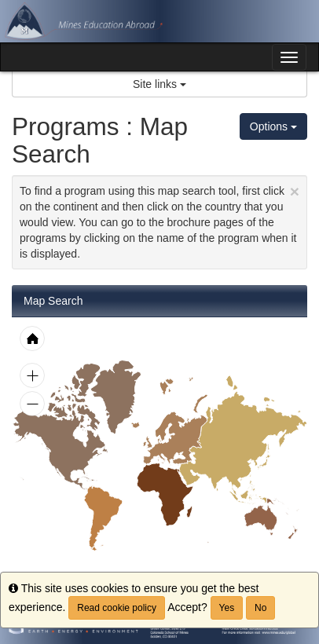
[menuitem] (103, 518)
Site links (159, 84)
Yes (227, 608)
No (260, 608)
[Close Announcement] (295, 191)
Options (273, 126)
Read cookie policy (117, 608)
